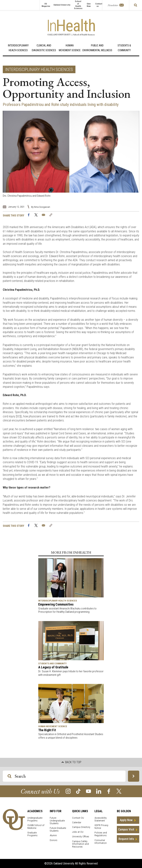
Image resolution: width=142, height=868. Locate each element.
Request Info (126, 839)
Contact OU (78, 818)
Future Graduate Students (58, 829)
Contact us (99, 5)
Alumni (53, 835)
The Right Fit (47, 730)
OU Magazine (46, 5)
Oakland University (62, 5)
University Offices (81, 836)
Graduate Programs (32, 834)
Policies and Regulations (101, 834)
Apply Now (126, 820)
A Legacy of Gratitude (53, 667)
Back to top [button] (71, 762)
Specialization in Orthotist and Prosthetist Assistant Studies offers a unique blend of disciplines (71, 736)
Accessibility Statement (101, 819)
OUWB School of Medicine (36, 827)
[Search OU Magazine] (10, 776)
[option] (71, 154)
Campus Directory (81, 827)
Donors (54, 840)
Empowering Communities (56, 604)
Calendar (77, 822)
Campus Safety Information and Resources (80, 844)
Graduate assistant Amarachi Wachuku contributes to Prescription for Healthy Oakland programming (67, 610)
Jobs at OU (78, 832)
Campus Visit (126, 829)
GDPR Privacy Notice (101, 827)
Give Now (89, 5)
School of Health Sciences (78, 5)
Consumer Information (101, 842)
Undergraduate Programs (35, 819)
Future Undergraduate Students (57, 821)
